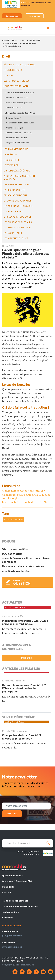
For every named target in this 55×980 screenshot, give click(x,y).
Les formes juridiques (17, 81)
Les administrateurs (16, 149)
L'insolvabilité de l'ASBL (17, 217)
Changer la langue (15, 128)
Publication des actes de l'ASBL (18, 133)
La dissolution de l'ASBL (17, 228)
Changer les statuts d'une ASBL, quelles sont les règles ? (26, 496)
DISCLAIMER (17, 961)
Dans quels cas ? (13, 118)
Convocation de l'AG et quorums (20, 123)
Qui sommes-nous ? (12, 876)
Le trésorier (11, 165)
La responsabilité (14, 190)
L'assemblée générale (17, 171)
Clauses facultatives (14, 108)
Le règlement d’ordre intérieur (18, 143)
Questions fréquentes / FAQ (17, 881)
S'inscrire (12, 814)
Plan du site (8, 887)
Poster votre (32, 583)
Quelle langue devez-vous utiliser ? (23, 491)
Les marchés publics (16, 238)
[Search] (27, 843)
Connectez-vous (12, 16)
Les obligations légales (18, 222)
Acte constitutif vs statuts (16, 138)
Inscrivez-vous (35, 16)
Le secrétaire (12, 160)
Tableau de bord (11, 912)
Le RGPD (8, 75)
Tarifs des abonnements (15, 901)
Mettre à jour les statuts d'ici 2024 (20, 93)
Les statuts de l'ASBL (31, 40)
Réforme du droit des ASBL (19, 65)
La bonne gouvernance (17, 201)
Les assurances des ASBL (18, 206)
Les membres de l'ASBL (16, 185)
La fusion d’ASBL (13, 233)
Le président (11, 155)
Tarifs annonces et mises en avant (20, 906)
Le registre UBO (13, 70)
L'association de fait (15, 195)
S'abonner (26, 658)
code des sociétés (14, 519)
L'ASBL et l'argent (14, 212)
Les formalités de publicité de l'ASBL (24, 502)
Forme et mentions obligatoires (18, 103)
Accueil (6, 40)
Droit (15, 40)
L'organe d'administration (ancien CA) (19, 178)
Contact (7, 892)
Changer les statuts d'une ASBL (21, 43)
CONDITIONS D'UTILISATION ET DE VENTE (22, 958)
